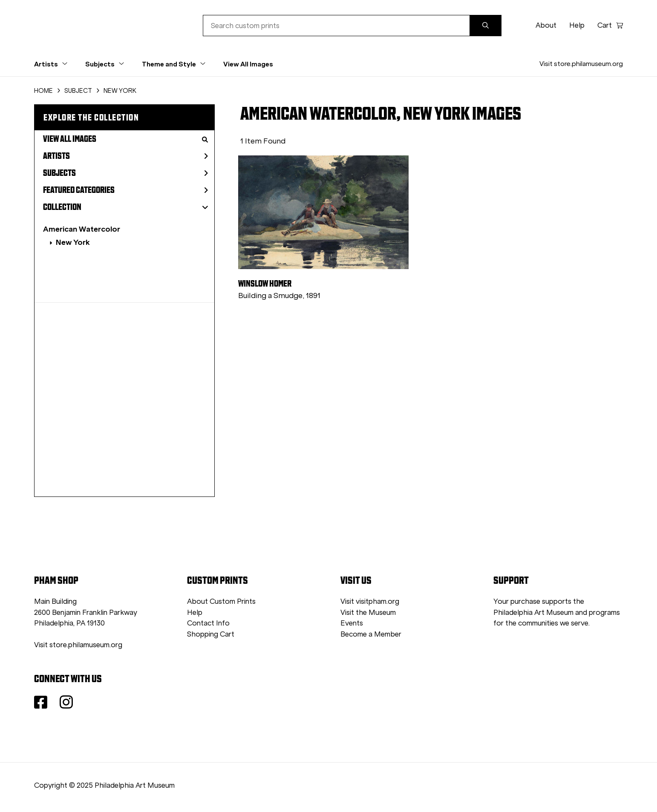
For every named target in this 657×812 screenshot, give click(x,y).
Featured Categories (125, 190)
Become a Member (371, 634)
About (546, 25)
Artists (125, 156)
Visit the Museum (368, 613)
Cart (610, 25)
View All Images (248, 64)
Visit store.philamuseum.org (581, 64)
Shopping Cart (211, 634)
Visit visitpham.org (370, 601)
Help (577, 25)
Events (352, 623)
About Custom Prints (221, 601)
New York (73, 242)
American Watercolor (82, 229)
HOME (43, 91)
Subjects (125, 173)
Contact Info (208, 623)
